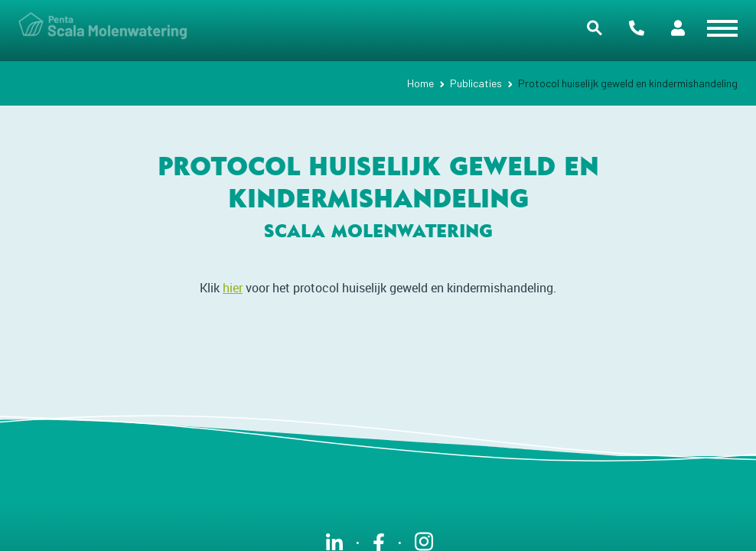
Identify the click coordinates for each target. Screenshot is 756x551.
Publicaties (476, 83)
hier (233, 288)
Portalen (678, 28)
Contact (637, 28)
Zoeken (595, 28)
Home (420, 83)
